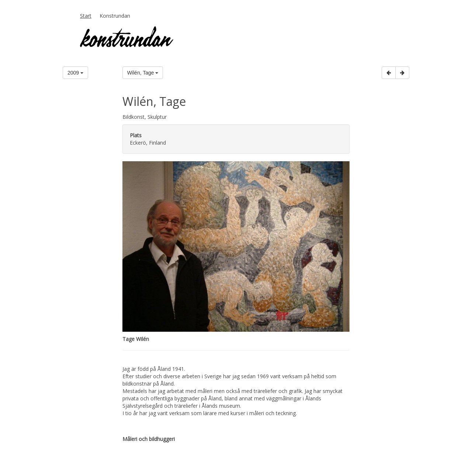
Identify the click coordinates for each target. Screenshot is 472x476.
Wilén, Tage (143, 73)
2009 (75, 73)
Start (86, 16)
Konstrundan (115, 16)
